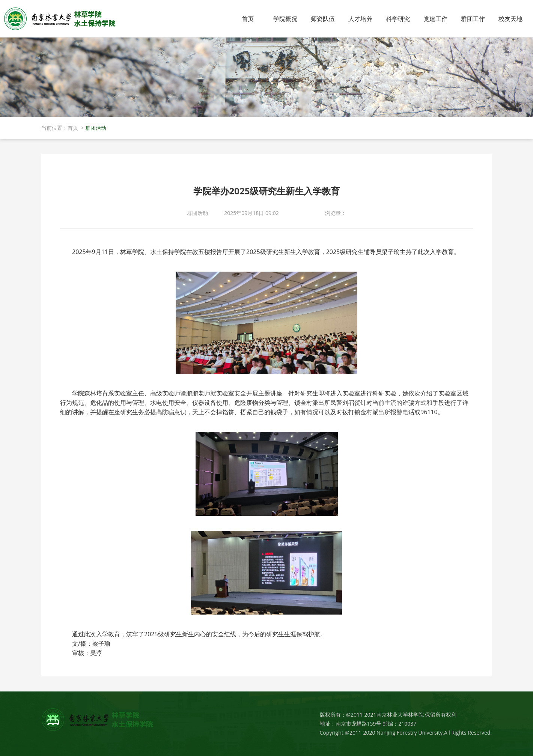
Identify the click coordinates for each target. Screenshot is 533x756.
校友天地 (510, 19)
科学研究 (398, 19)
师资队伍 (323, 19)
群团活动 (96, 128)
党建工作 (435, 19)
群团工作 (473, 19)
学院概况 (285, 19)
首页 (248, 19)
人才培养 (360, 19)
